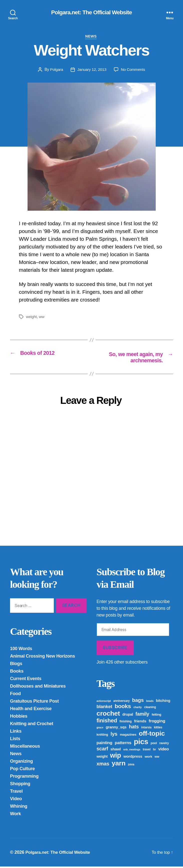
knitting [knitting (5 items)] (102, 736)
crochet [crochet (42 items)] (108, 715)
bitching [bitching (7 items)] (163, 702)
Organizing (21, 763)
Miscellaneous (25, 748)
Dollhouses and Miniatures (38, 688)
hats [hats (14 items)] (134, 728)
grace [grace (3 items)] (100, 729)
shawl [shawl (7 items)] (116, 751)
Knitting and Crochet (32, 725)
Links (16, 733)
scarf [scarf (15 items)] (102, 750)
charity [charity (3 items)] (138, 709)
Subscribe (115, 649)
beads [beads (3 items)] (150, 702)
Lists (15, 740)
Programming (24, 778)
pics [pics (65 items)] (141, 743)
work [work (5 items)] (148, 758)
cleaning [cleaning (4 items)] (150, 709)
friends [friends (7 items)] (140, 722)
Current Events (26, 680)
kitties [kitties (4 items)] (158, 729)
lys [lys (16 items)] (114, 735)
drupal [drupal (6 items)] (128, 716)
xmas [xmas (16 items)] (103, 765)
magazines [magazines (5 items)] (128, 736)
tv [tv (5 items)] (154, 751)
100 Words (21, 650)
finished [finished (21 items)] (107, 722)
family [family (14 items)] (142, 715)
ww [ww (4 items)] (157, 758)
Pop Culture (22, 770)
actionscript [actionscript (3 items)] (104, 702)
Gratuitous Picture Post (34, 703)
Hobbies (19, 718)
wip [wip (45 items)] (115, 757)
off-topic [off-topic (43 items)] (152, 735)
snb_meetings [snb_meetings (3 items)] (132, 751)
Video (16, 800)
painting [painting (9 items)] (105, 744)
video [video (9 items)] (163, 751)
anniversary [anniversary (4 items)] (121, 702)
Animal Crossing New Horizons (42, 658)
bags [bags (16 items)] (138, 702)
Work (16, 815)
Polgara (56, 70)
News (91, 37)
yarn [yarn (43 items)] (119, 765)
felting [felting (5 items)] (156, 716)
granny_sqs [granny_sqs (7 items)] (116, 729)
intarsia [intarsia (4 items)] (146, 729)
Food (15, 695)
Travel (16, 793)
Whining (19, 808)
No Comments (134, 70)
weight (32, 318)
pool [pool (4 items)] (154, 745)
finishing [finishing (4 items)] (125, 723)
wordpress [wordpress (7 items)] (133, 758)
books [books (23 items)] (123, 708)
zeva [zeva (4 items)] (131, 766)
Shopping (20, 785)
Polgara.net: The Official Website (91, 13)
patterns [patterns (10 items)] (123, 744)
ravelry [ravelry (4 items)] (164, 745)
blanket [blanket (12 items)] (105, 708)
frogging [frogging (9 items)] (157, 722)
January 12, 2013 (91, 70)
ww (42, 318)
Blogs (16, 665)
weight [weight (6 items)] (102, 758)
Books (17, 673)
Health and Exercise (31, 710)
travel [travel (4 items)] (147, 751)
